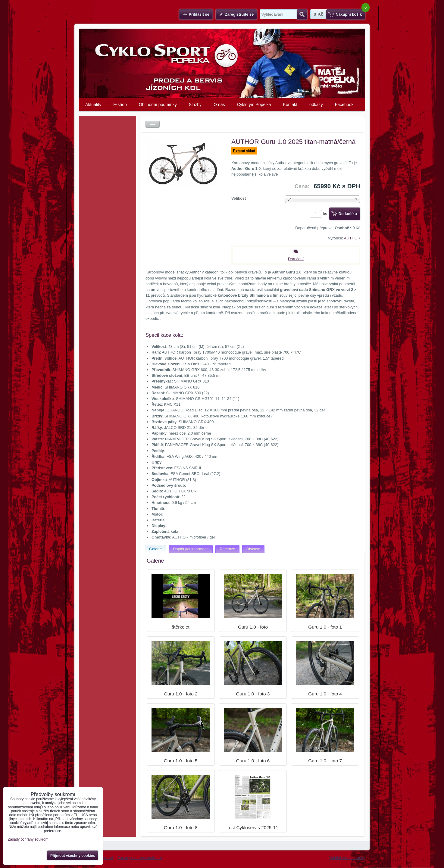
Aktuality (93, 105)
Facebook (344, 105)
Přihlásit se (199, 14)
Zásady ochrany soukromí (140, 858)
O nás (219, 105)
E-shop (120, 105)
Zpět (153, 124)
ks (319, 214)
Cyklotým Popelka (254, 105)
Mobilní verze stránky (347, 858)
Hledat (302, 14)
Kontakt (290, 105)
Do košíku (348, 214)
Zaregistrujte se (239, 14)
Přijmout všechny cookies (73, 856)
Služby (195, 105)
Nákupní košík (349, 14)
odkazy (316, 105)
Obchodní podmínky (158, 105)
